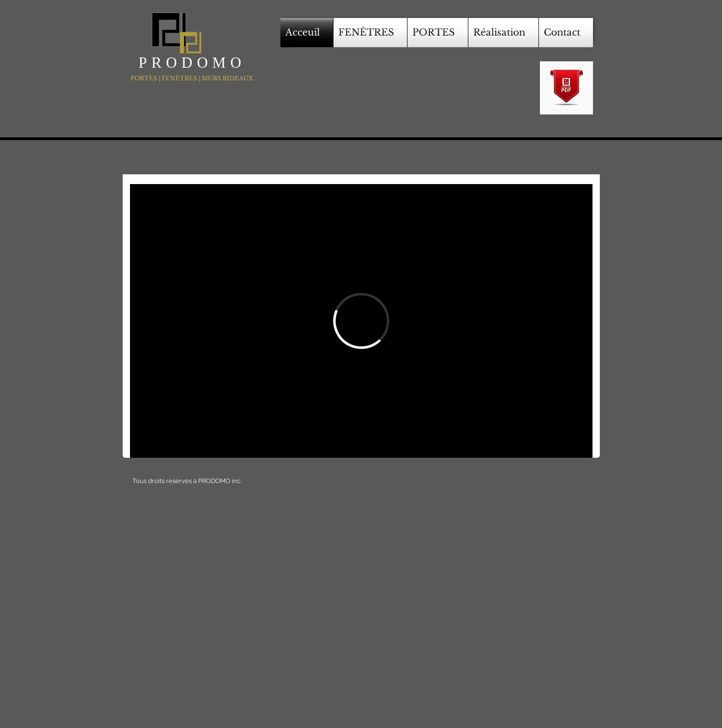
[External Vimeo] (361, 321)
